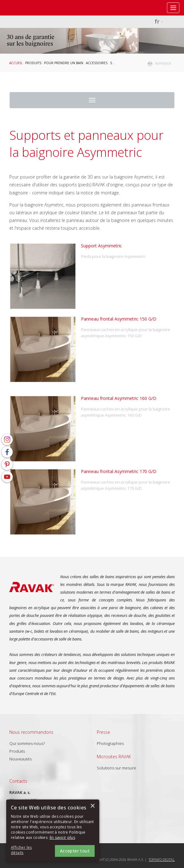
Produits (33, 63)
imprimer (163, 64)
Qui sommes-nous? (27, 743)
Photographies (110, 743)
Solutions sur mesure (117, 768)
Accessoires (97, 63)
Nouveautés (20, 759)
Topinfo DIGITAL (162, 859)
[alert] (53, 831)
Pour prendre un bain (64, 63)
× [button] (92, 806)
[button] (28, 850)
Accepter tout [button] (75, 851)
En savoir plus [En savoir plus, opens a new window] (62, 837)
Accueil (16, 63)
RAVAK (23, 8)
